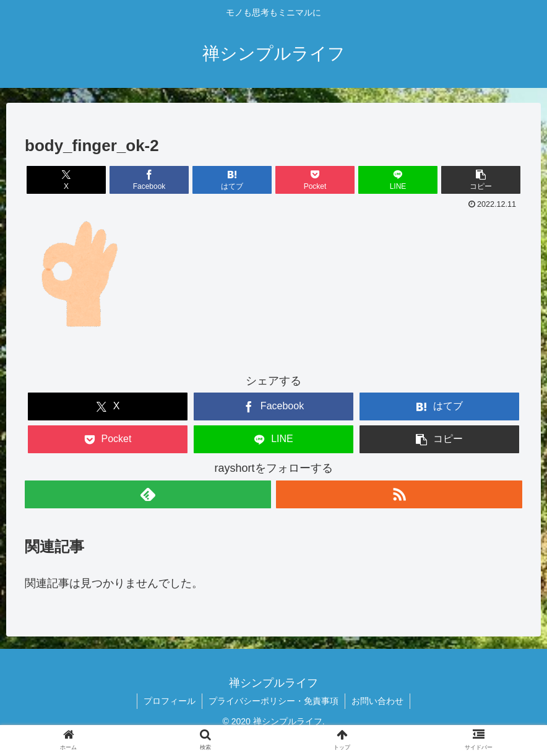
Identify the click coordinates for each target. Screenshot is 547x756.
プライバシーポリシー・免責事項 (273, 701)
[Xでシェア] (67, 180)
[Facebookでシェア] (149, 180)
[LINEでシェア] (398, 180)
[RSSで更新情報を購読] (399, 494)
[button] (481, 180)
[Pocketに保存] (315, 180)
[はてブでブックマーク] (232, 180)
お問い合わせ (377, 701)
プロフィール (170, 701)
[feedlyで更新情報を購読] (148, 494)
